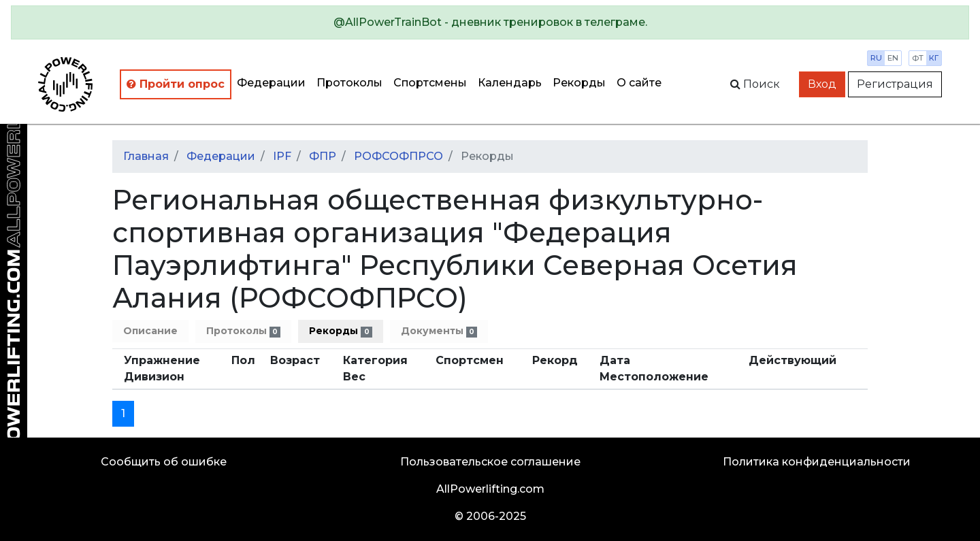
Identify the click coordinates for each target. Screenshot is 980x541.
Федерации (271, 83)
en (893, 58)
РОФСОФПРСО (398, 156)
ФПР (323, 156)
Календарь (510, 83)
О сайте (639, 83)
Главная (146, 156)
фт (918, 58)
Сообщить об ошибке (164, 462)
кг (934, 58)
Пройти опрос (176, 84)
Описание (150, 331)
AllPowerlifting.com (490, 489)
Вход (822, 84)
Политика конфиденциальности (817, 462)
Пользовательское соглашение (490, 462)
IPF (282, 156)
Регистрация (895, 84)
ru (876, 58)
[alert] (490, 22)
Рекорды (579, 83)
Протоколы (349, 83)
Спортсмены (430, 83)
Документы (439, 331)
